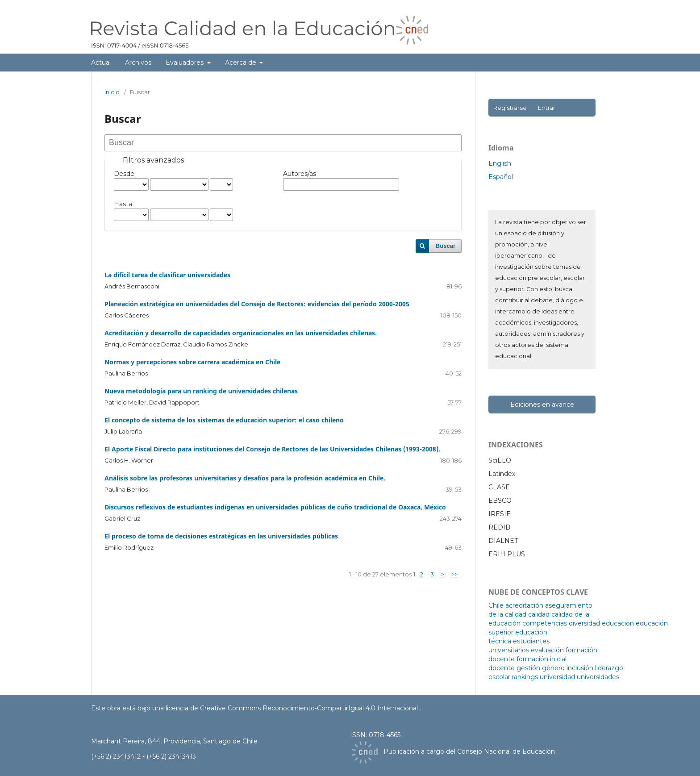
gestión (528, 668)
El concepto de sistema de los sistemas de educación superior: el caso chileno (224, 420)
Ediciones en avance (542, 405)
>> (454, 574)
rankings (525, 677)
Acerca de (242, 63)
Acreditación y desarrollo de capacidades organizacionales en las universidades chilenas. (241, 333)
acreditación (524, 605)
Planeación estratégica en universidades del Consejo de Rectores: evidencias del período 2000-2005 (257, 304)
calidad (539, 614)
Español (501, 177)
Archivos (138, 63)
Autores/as (300, 174)
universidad (557, 677)
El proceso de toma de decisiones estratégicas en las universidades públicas (221, 536)
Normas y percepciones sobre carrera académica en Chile (192, 362)
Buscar (446, 246)
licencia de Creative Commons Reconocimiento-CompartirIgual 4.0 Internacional (293, 708)
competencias (545, 623)
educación (618, 623)
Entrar (546, 108)
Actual (101, 63)
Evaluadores (185, 63)
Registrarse (510, 108)
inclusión (580, 668)
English (500, 163)
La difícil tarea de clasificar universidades (167, 275)
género (553, 668)
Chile (496, 605)
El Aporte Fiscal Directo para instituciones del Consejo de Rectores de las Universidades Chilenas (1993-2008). (272, 449)
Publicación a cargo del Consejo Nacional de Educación (469, 751)
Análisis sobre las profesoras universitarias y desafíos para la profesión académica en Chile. (245, 478)
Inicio (112, 92)
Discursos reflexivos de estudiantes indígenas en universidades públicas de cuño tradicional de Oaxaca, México (275, 507)
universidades (598, 677)
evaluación (547, 650)
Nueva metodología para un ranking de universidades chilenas (201, 391)
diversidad (584, 623)
